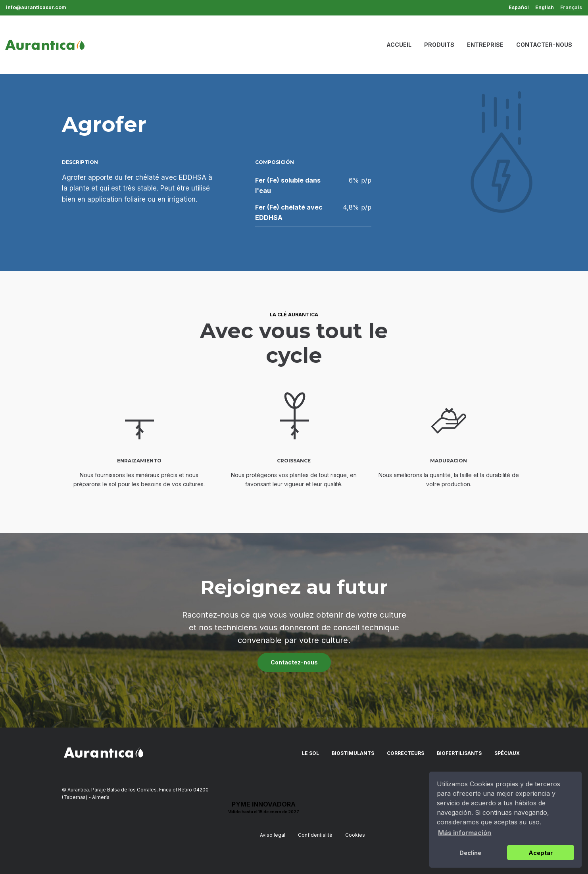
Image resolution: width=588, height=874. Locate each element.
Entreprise (485, 45)
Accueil (399, 45)
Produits (439, 45)
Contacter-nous (544, 45)
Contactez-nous (294, 662)
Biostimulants (353, 753)
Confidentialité (315, 835)
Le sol (310, 753)
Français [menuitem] (571, 8)
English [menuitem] (545, 8)
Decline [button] (470, 853)
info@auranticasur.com (36, 8)
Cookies (355, 835)
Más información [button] (465, 833)
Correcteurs (405, 753)
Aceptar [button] (541, 853)
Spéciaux (507, 753)
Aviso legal (273, 835)
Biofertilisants (459, 753)
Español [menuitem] (519, 8)
